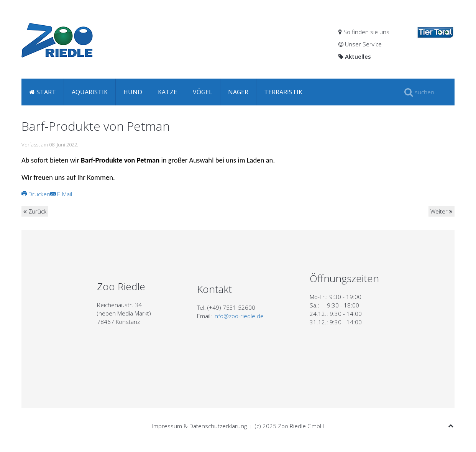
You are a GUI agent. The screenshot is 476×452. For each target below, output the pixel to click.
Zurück (35, 211)
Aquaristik (90, 92)
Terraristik (283, 92)
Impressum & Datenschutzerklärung (199, 426)
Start (43, 92)
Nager (238, 92)
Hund (133, 92)
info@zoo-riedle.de (239, 316)
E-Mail (61, 194)
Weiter (442, 211)
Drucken (36, 194)
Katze (167, 92)
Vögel (203, 92)
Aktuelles (355, 56)
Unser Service (360, 44)
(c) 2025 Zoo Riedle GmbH (289, 426)
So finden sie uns (364, 32)
